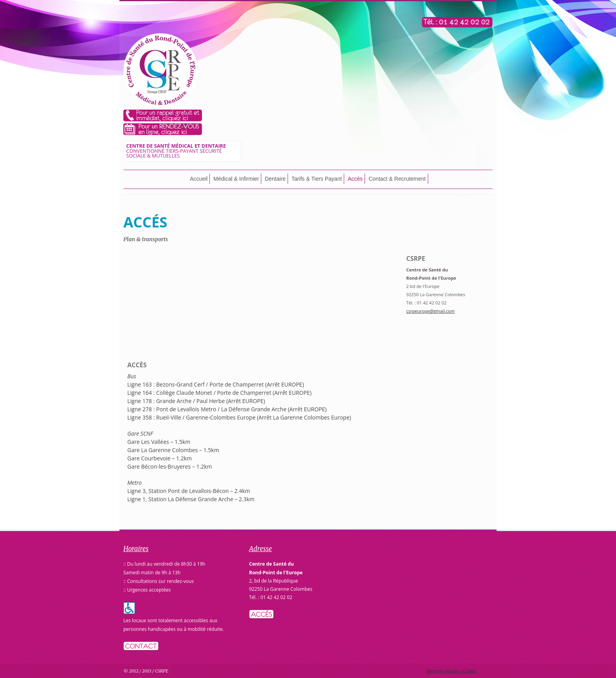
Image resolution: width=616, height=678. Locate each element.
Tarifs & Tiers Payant (317, 179)
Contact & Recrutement (397, 179)
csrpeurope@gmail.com (430, 311)
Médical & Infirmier (236, 179)
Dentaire (275, 179)
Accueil (199, 179)
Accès (355, 179)
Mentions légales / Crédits (452, 671)
